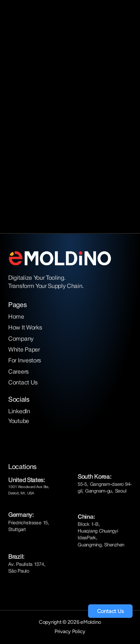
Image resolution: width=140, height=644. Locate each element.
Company (21, 339)
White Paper (24, 350)
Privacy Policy (70, 631)
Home (16, 317)
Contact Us (23, 383)
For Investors (25, 361)
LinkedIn (19, 412)
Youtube (19, 421)
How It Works (25, 328)
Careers (18, 372)
